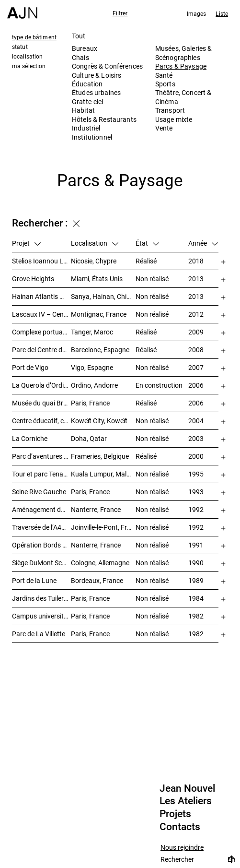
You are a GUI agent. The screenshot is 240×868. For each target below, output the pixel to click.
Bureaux (85, 48)
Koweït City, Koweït (99, 421)
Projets (175, 814)
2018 (196, 261)
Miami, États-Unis (97, 279)
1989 (196, 580)
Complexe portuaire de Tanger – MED (41, 332)
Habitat (83, 110)
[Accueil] (22, 9)
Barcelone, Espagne (100, 350)
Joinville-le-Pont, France (103, 527)
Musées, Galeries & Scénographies (184, 53)
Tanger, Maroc (92, 332)
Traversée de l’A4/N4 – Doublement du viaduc (41, 527)
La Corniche (30, 438)
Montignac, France (99, 314)
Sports (165, 84)
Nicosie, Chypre (94, 261)
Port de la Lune (34, 580)
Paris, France (90, 403)
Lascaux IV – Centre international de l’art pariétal (41, 314)
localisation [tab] (27, 56)
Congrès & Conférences (107, 66)
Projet (26, 243)
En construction (159, 385)
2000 (196, 456)
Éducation (87, 84)
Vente (164, 128)
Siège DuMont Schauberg (41, 563)
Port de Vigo (30, 367)
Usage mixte (174, 119)
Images (197, 13)
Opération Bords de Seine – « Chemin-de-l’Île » (41, 545)
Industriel (86, 128)
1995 (196, 474)
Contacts (180, 827)
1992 (196, 509)
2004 (196, 421)
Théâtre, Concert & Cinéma (183, 97)
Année (203, 243)
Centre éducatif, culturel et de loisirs (41, 421)
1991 (196, 545)
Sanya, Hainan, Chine (102, 296)
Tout (79, 36)
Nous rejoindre (182, 848)
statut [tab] (20, 47)
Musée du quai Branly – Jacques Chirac (41, 403)
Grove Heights (33, 279)
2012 (196, 314)
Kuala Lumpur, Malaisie (103, 474)
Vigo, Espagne (92, 367)
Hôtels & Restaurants (104, 119)
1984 (196, 598)
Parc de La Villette (39, 634)
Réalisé (146, 261)
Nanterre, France (96, 509)
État (147, 243)
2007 (196, 367)
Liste (222, 13)
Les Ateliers (186, 801)
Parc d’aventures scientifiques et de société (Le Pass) (41, 456)
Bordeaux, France (97, 580)
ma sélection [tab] (29, 66)
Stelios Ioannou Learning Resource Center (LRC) (41, 261)
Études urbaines (96, 92)
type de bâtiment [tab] (34, 37)
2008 (196, 350)
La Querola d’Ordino (41, 385)
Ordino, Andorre (94, 385)
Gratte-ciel (88, 101)
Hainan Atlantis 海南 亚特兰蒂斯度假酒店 (41, 296)
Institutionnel (92, 137)
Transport (170, 110)
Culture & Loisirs (97, 75)
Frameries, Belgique (100, 456)
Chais (80, 57)
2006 (196, 385)
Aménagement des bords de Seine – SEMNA (41, 509)
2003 (196, 438)
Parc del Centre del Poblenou (41, 350)
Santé (164, 75)
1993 (196, 492)
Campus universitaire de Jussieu (41, 616)
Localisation (95, 243)
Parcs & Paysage (181, 66)
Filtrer (120, 13)
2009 (196, 332)
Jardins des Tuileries (41, 598)
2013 (196, 279)
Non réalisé (152, 279)
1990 (196, 563)
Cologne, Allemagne (100, 563)
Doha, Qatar (89, 438)
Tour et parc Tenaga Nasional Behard (41, 474)
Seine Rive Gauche (39, 492)
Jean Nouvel (187, 788)
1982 (196, 616)
